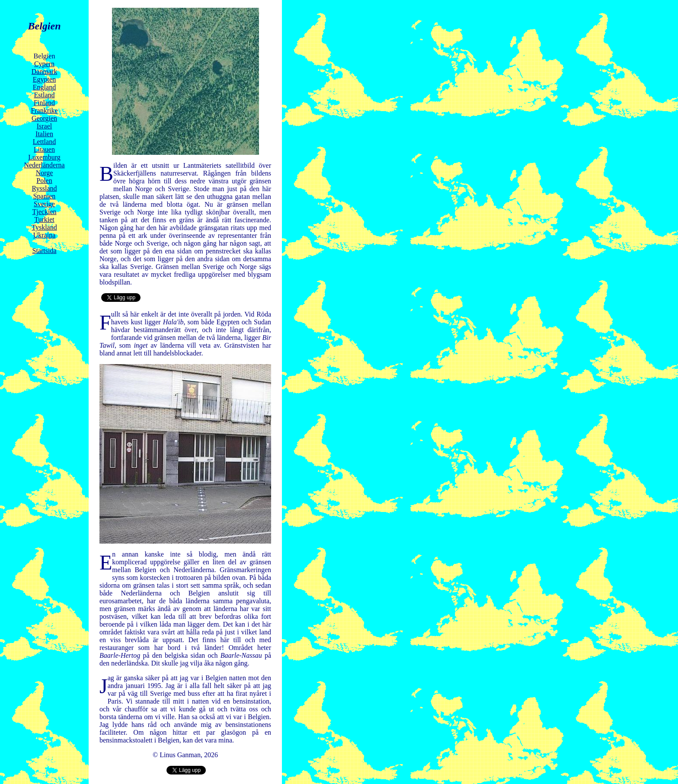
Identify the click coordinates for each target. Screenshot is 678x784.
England (44, 87)
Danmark (45, 72)
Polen (44, 181)
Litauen (44, 149)
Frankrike (44, 110)
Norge (45, 173)
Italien (44, 134)
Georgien (44, 118)
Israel (45, 126)
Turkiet (44, 219)
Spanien (45, 196)
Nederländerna (44, 165)
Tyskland (44, 227)
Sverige (44, 204)
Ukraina (45, 235)
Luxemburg (44, 157)
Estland (45, 95)
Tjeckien (45, 212)
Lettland (44, 142)
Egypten (44, 79)
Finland (44, 103)
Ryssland (44, 188)
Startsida (45, 251)
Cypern (44, 64)
